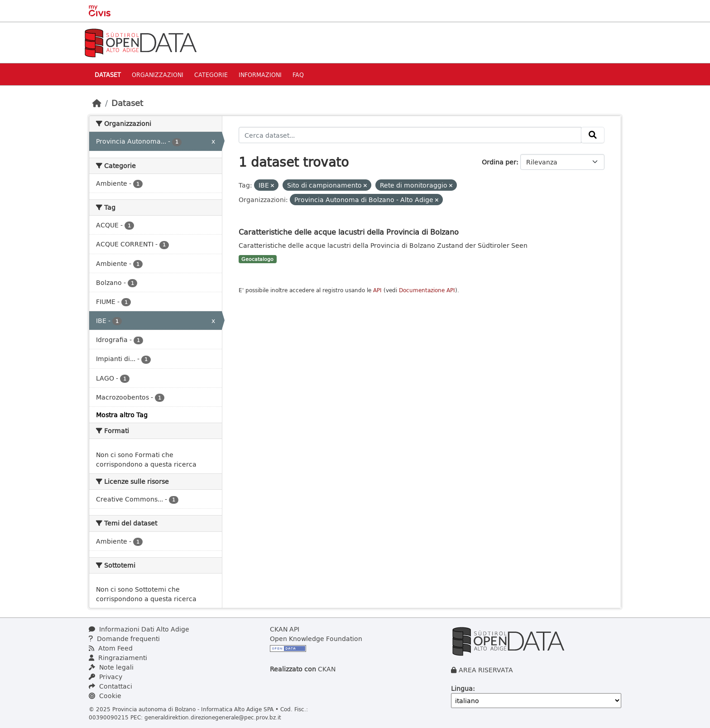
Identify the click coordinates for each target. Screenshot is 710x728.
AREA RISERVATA (486, 670)
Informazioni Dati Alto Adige (139, 629)
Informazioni (260, 75)
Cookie (105, 696)
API (377, 290)
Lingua (462, 688)
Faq (298, 75)
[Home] (97, 103)
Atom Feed (111, 648)
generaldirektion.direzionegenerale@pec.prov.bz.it (213, 717)
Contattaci (110, 686)
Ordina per (499, 162)
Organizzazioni (158, 75)
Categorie (211, 75)
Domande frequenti (124, 639)
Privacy (106, 677)
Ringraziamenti (118, 658)
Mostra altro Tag (122, 415)
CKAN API (285, 629)
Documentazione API (427, 290)
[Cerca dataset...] (410, 135)
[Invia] (593, 135)
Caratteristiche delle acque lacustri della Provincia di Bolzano (349, 232)
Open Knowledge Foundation (316, 639)
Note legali (111, 667)
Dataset (108, 75)
